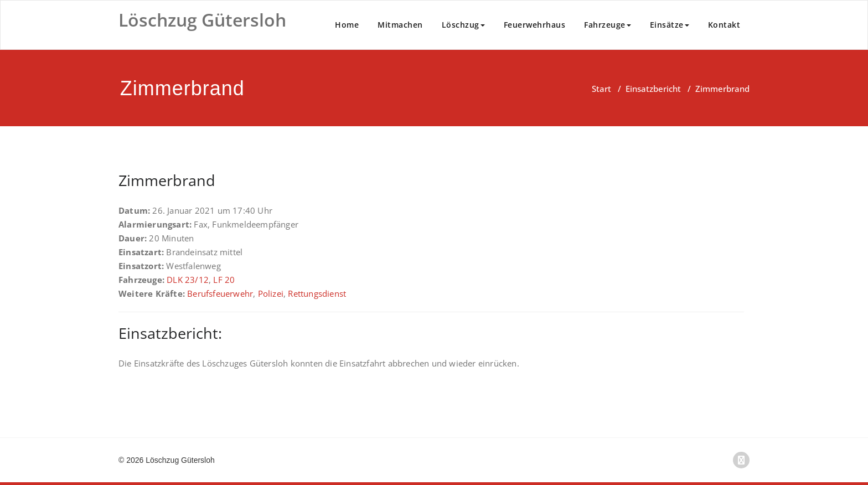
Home (347, 25)
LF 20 (224, 280)
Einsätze (670, 25)
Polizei (271, 293)
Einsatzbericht (653, 89)
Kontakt (724, 25)
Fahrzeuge (608, 25)
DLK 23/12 (188, 280)
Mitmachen (400, 25)
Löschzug (463, 25)
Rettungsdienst (317, 293)
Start (601, 89)
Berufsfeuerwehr (220, 293)
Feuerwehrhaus (535, 25)
